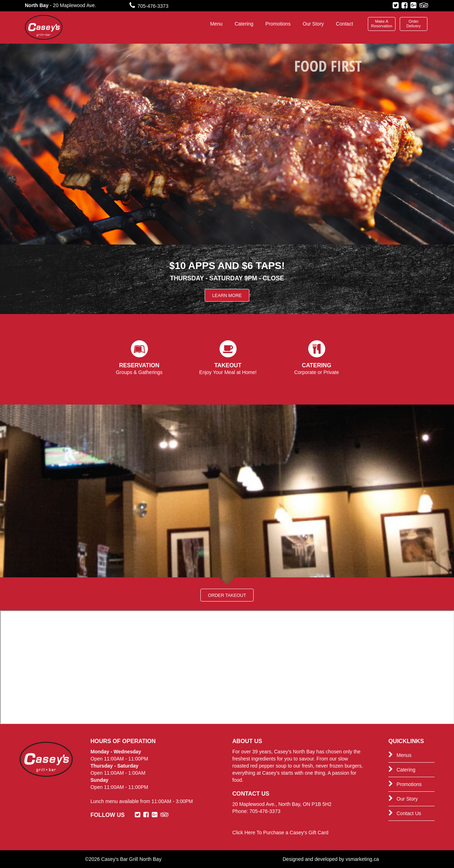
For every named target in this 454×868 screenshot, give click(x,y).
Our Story (313, 24)
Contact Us (405, 813)
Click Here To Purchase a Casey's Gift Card (280, 833)
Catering (244, 24)
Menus (400, 755)
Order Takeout (227, 595)
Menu (216, 24)
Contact (344, 24)
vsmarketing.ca (362, 859)
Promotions (278, 24)
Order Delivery (414, 24)
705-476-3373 (149, 6)
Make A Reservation (382, 24)
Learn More (227, 296)
